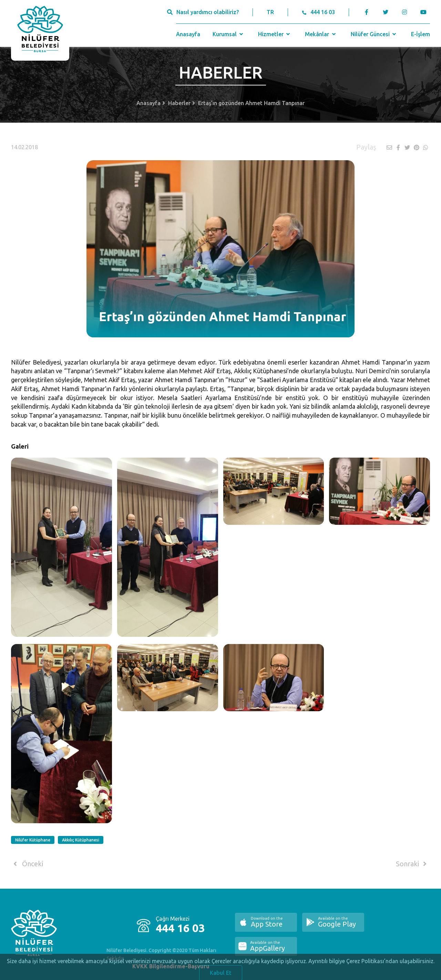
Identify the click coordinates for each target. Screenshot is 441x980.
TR (270, 12)
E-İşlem (421, 34)
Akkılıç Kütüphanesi (81, 840)
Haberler (179, 103)
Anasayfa (188, 34)
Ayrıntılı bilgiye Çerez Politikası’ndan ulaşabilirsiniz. (371, 964)
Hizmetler (275, 34)
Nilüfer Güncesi (374, 34)
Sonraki (412, 864)
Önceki (27, 864)
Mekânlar (321, 34)
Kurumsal (229, 34)
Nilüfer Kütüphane (33, 840)
